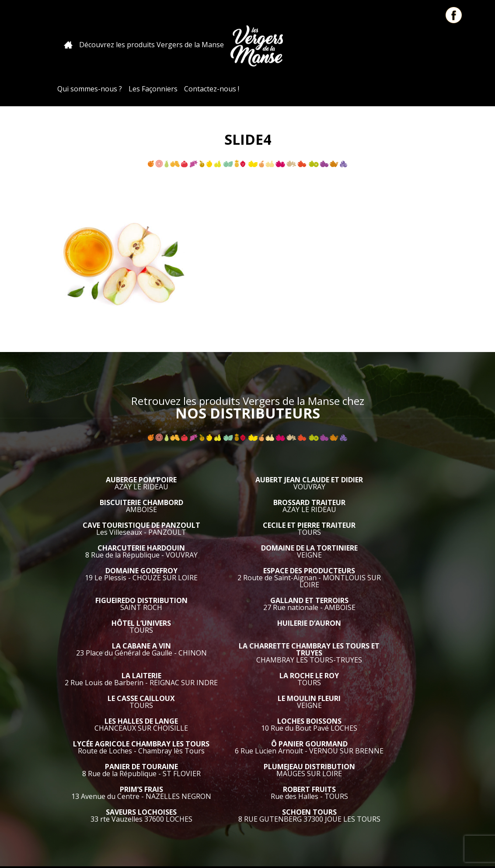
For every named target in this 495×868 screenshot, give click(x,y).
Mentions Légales (269, 834)
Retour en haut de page (486, 808)
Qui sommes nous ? (275, 816)
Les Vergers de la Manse (233, 45)
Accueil (44, 45)
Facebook (454, 15)
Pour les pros (333, 816)
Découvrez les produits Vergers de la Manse (127, 45)
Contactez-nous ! (420, 45)
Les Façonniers (361, 45)
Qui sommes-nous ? (298, 45)
